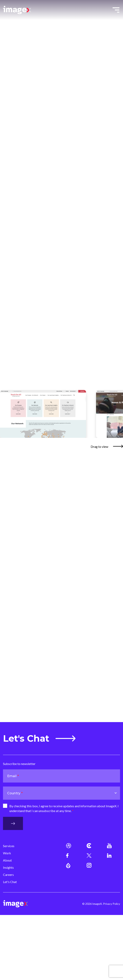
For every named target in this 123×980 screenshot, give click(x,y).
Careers (8, 875)
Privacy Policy (112, 904)
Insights (8, 867)
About (7, 860)
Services (9, 846)
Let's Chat (39, 738)
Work (7, 853)
